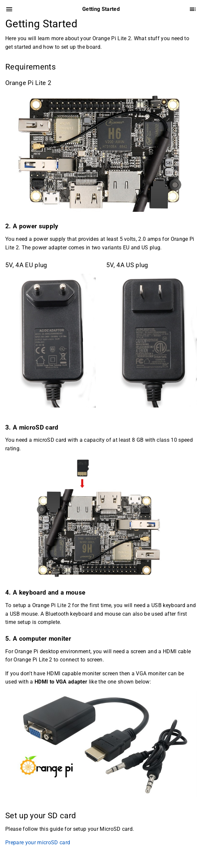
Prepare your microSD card (38, 842)
